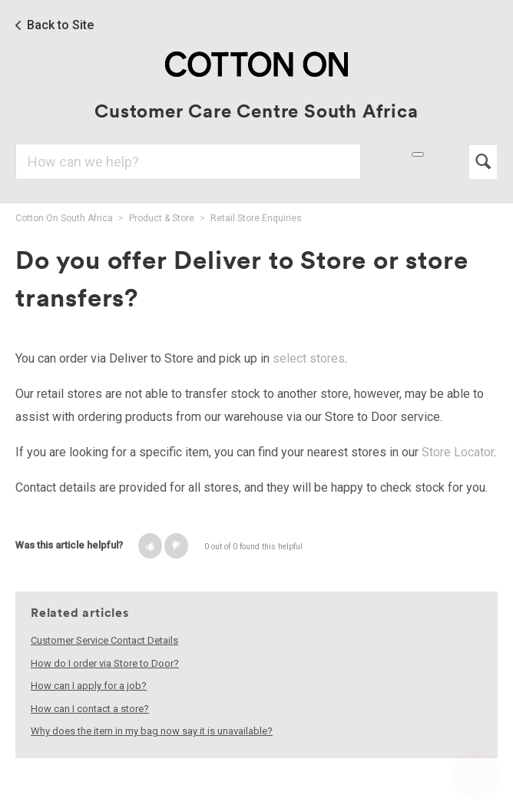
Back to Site (60, 25)
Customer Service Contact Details (104, 640)
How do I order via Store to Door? (105, 663)
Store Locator (458, 452)
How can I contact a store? (90, 709)
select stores (309, 358)
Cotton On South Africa (64, 218)
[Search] (188, 162)
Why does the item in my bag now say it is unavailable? (152, 731)
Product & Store (162, 218)
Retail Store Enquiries (256, 218)
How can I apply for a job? (89, 686)
